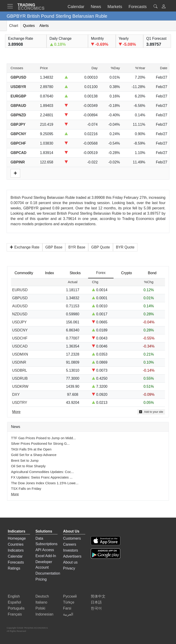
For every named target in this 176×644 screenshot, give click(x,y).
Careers (70, 544)
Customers (72, 538)
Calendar (15, 556)
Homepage (17, 538)
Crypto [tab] (126, 273)
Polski (40, 608)
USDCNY (20, 330)
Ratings (14, 568)
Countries (16, 544)
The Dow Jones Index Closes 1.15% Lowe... (45, 483)
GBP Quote (101, 247)
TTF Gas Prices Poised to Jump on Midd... (43, 438)
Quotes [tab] (29, 26)
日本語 (96, 602)
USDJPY (19, 322)
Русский (70, 596)
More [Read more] (16, 412)
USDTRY (20, 403)
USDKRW (20, 386)
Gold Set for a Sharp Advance (34, 455)
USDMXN (20, 354)
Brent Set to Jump (25, 460)
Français (15, 614)
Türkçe (69, 602)
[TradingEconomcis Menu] (11, 6)
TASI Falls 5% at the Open (31, 449)
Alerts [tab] (44, 26)
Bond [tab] (152, 273)
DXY (16, 395)
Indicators (16, 550)
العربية (68, 614)
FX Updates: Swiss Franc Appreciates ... (42, 477)
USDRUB (20, 378)
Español (14, 602)
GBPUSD (20, 298)
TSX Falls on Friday (26, 489)
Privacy (69, 568)
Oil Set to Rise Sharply (28, 466)
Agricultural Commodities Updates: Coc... (42, 472)
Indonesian (44, 614)
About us (70, 562)
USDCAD (20, 346)
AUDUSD (20, 306)
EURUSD (20, 290)
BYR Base (77, 247)
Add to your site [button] (151, 412)
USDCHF (20, 338)
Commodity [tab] (24, 273)
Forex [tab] (101, 273)
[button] (164, 7)
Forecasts (16, 562)
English (14, 596)
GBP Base (54, 247)
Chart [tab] (14, 26)
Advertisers (72, 556)
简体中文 (98, 596)
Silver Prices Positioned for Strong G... (40, 443)
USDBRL (20, 370)
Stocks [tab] (75, 273)
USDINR (19, 362)
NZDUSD (20, 314)
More (15, 494)
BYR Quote (125, 247)
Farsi (67, 608)
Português (16, 608)
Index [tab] (49, 273)
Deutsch (42, 596)
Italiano (41, 602)
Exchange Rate (25, 247)
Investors (70, 550)
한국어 (96, 608)
